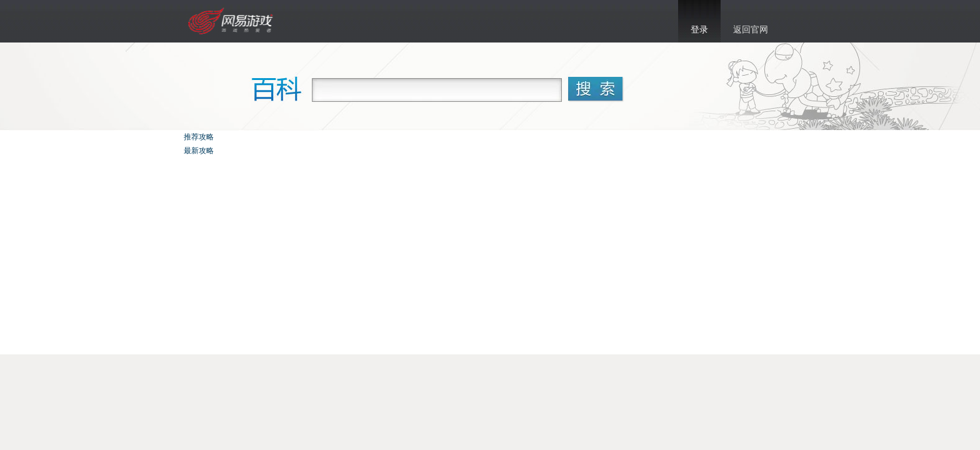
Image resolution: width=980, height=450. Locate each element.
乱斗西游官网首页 (232, 21)
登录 (699, 30)
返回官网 (751, 30)
